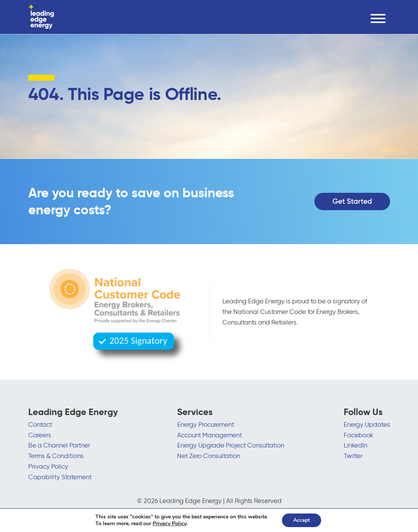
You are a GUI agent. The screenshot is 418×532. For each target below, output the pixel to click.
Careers (40, 435)
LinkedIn (355, 445)
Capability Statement (60, 477)
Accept (302, 520)
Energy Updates (367, 424)
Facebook (358, 435)
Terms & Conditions (56, 456)
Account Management (210, 435)
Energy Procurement (206, 424)
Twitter (353, 456)
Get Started (352, 201)
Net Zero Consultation (209, 456)
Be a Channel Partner (59, 445)
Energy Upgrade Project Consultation (231, 445)
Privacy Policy (48, 466)
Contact (40, 424)
